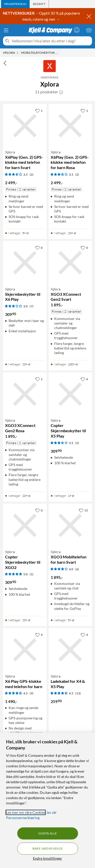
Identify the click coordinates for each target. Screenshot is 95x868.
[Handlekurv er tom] (89, 30)
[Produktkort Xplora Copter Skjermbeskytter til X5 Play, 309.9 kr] (70, 394)
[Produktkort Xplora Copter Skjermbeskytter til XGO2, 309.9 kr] (25, 525)
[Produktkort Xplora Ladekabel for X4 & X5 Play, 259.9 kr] (70, 650)
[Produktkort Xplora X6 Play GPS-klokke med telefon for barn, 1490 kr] (25, 650)
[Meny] (6, 30)
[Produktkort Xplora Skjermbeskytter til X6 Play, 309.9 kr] (25, 263)
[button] (61, 92)
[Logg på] (77, 30)
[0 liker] (39, 248)
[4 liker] (84, 379)
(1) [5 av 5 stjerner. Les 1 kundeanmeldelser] (32, 574)
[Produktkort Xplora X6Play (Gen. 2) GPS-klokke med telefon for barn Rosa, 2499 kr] (70, 126)
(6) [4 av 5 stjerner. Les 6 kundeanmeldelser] (77, 569)
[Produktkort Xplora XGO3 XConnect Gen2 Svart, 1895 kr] (70, 263)
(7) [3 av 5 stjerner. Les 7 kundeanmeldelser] (32, 306)
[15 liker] (83, 510)
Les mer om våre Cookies (26, 812)
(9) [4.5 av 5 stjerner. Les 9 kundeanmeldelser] (32, 693)
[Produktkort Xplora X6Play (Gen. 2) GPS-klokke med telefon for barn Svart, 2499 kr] (25, 126)
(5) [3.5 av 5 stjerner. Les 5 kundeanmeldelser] (77, 443)
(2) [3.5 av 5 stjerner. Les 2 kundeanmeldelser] (32, 174)
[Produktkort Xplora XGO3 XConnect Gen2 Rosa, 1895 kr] (25, 394)
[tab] (15, 4)
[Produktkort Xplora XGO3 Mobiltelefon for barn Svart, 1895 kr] (70, 525)
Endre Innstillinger (48, 858)
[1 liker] (39, 111)
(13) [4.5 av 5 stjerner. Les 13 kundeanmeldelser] (78, 693)
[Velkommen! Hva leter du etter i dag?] (51, 41)
